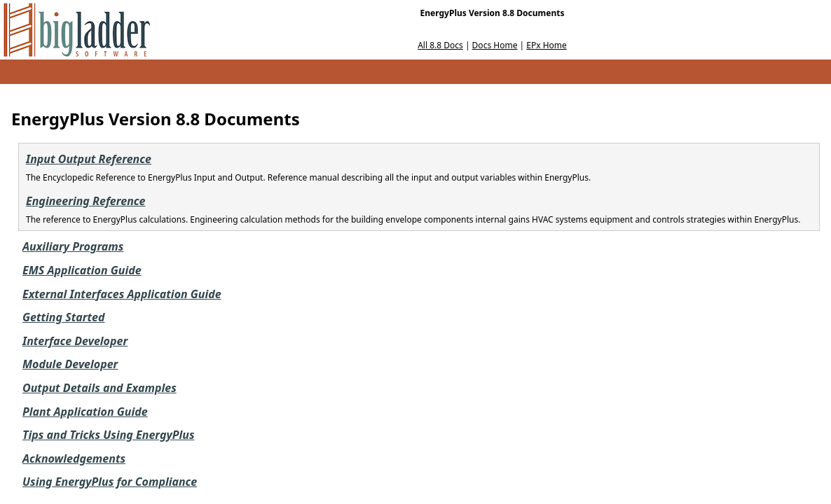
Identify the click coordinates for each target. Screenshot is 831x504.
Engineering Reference (85, 201)
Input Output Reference (89, 159)
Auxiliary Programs (73, 246)
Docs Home (495, 45)
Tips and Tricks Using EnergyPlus (109, 435)
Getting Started (63, 317)
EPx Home (547, 45)
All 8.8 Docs (440, 45)
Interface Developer (75, 341)
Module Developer (70, 364)
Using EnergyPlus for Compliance (110, 482)
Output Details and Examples (99, 388)
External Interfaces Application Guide (122, 294)
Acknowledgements (74, 458)
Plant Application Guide (85, 412)
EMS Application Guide (82, 270)
